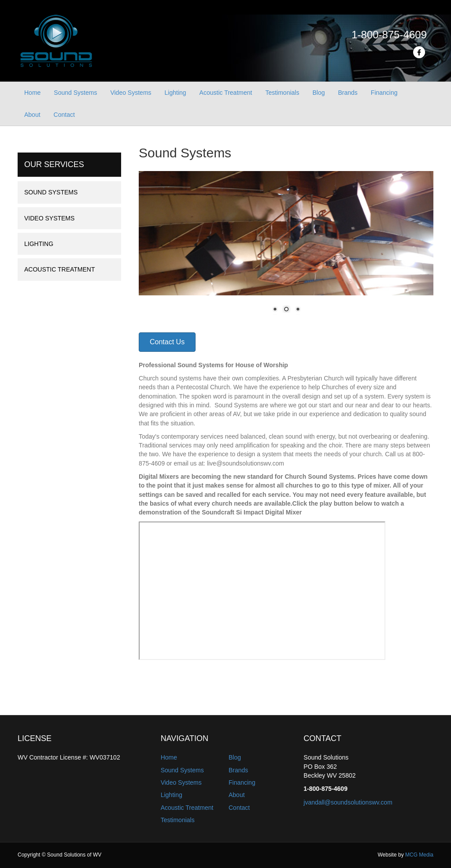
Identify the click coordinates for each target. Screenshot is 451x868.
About (32, 115)
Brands (347, 93)
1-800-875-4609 (389, 35)
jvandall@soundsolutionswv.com (348, 802)
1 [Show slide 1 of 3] (275, 310)
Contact (64, 115)
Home (32, 93)
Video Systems (131, 93)
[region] (286, 247)
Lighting (176, 93)
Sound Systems (75, 93)
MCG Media (419, 855)
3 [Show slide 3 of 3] (298, 310)
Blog (318, 93)
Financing (384, 93)
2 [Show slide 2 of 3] (286, 310)
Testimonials (282, 93)
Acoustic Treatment (226, 93)
